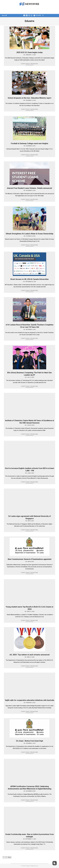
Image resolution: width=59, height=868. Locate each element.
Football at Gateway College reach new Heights (30, 143)
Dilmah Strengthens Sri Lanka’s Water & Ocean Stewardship (30, 234)
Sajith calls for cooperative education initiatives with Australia (30, 700)
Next (9, 857)
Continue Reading (30, 64)
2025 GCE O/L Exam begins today (30, 52)
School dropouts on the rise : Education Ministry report (30, 98)
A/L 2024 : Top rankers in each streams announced (30, 655)
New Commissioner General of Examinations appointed (30, 559)
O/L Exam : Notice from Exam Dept (30, 741)
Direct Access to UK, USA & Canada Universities (30, 279)
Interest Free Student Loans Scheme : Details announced (30, 188)
